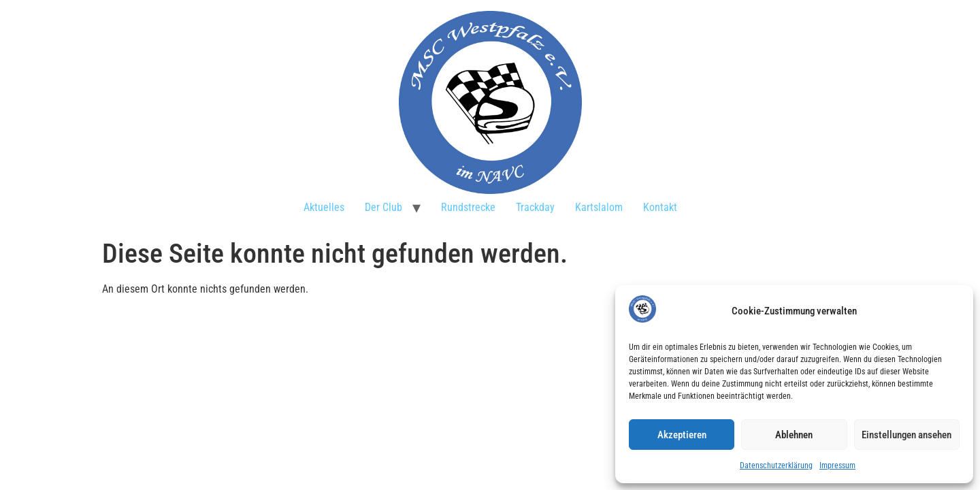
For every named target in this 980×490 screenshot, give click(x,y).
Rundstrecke (468, 207)
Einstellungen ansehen (906, 435)
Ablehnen (794, 435)
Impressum (837, 465)
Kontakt (660, 207)
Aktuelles (324, 207)
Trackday (535, 207)
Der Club (383, 207)
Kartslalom (599, 207)
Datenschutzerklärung (776, 465)
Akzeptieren (682, 435)
